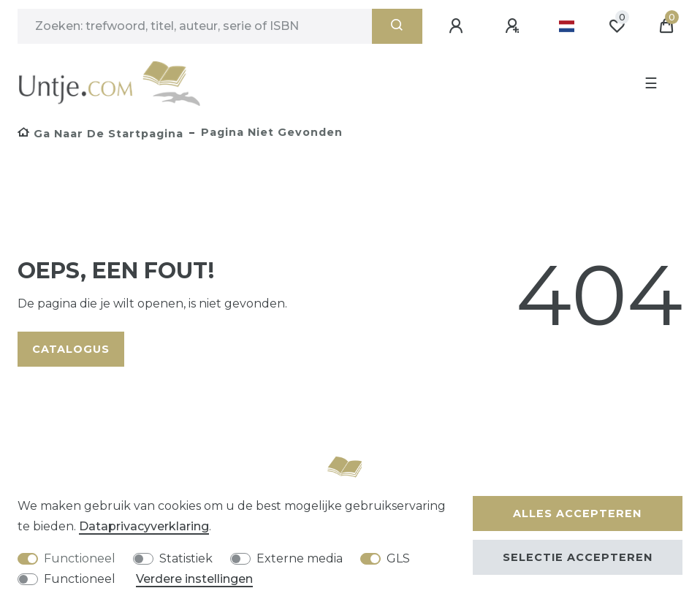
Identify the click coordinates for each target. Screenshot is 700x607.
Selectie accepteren (578, 557)
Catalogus (71, 349)
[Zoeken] (397, 26)
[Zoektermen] (195, 26)
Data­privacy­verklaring (144, 526)
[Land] (567, 26)
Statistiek (186, 558)
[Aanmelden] (458, 26)
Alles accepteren (577, 514)
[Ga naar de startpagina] (100, 134)
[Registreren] (514, 26)
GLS (398, 558)
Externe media (300, 558)
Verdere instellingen (194, 579)
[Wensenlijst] (617, 26)
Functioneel (80, 558)
